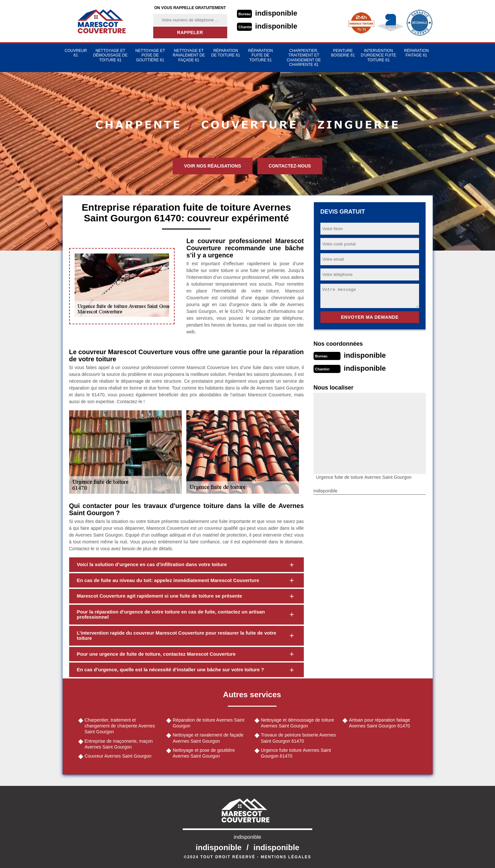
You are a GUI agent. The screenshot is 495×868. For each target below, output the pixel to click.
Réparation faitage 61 (416, 53)
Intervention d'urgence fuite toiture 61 (379, 55)
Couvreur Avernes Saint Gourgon (118, 756)
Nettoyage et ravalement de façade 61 (189, 55)
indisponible (276, 13)
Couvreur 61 (76, 53)
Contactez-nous (290, 166)
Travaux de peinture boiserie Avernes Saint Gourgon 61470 (298, 738)
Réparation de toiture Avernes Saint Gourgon (209, 723)
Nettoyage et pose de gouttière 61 (150, 55)
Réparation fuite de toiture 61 (260, 55)
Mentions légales (286, 857)
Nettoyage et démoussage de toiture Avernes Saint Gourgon (298, 723)
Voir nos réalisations (213, 166)
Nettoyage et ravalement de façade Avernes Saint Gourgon (208, 738)
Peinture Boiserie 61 (343, 53)
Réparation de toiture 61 (226, 53)
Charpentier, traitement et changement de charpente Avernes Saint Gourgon (120, 726)
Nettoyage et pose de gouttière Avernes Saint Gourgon (204, 753)
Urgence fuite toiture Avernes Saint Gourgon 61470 (296, 753)
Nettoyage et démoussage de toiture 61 (110, 55)
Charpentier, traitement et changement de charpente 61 (304, 58)
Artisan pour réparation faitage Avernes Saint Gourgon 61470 (379, 723)
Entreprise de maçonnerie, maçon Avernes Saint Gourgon (119, 744)
